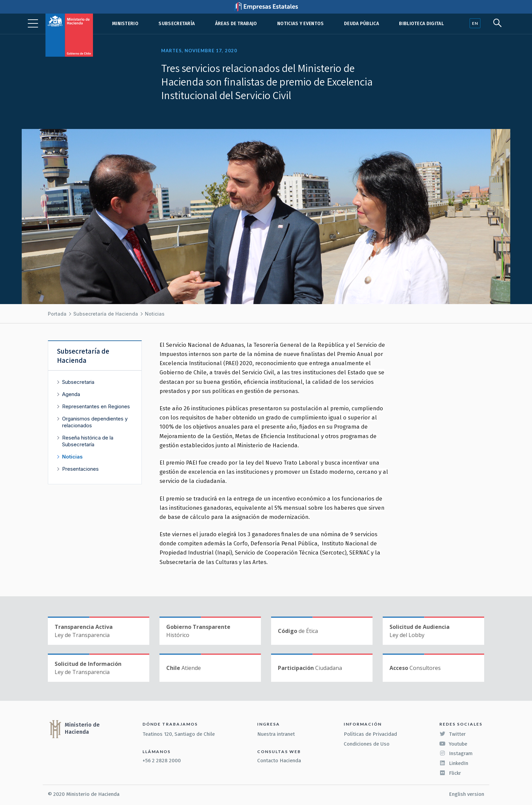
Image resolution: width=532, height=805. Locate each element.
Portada (57, 314)
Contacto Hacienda (279, 761)
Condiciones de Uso (367, 744)
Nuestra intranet (276, 734)
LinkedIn (454, 763)
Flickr (450, 773)
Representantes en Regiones (96, 406)
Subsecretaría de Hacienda (106, 314)
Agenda (71, 394)
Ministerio (125, 24)
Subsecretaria (78, 382)
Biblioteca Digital (421, 24)
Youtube (453, 744)
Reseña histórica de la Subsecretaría (88, 441)
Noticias (155, 314)
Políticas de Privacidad (370, 734)
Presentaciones (80, 469)
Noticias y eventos (301, 24)
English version (467, 794)
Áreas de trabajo (236, 24)
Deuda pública (362, 24)
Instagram (456, 753)
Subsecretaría (177, 24)
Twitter (453, 734)
